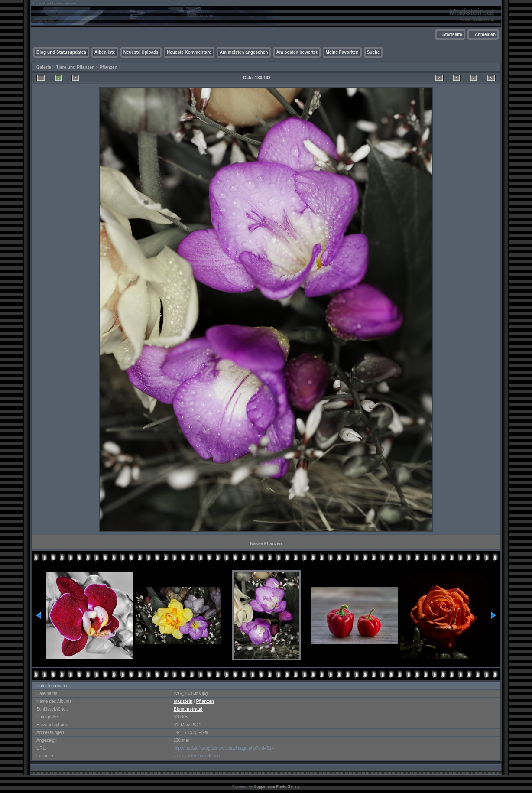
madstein (183, 701)
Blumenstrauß (188, 709)
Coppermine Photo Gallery (277, 786)
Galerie (44, 67)
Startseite (452, 34)
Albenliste (105, 52)
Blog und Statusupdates (61, 52)
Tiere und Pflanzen (75, 67)
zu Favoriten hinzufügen (196, 756)
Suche (373, 52)
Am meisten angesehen (244, 52)
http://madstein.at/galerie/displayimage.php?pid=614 (224, 748)
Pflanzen (108, 67)
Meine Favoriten (342, 52)
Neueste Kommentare (189, 52)
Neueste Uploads (141, 52)
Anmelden (485, 34)
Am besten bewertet (297, 52)
